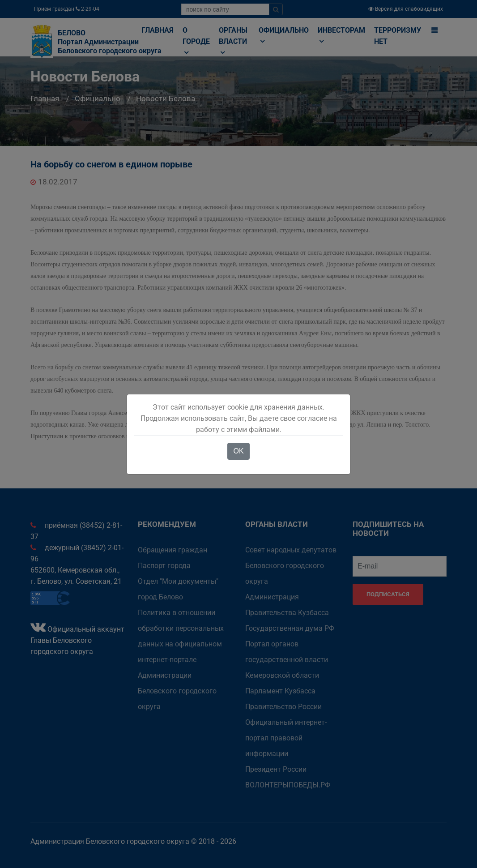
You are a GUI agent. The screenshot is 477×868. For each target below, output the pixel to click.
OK (238, 451)
